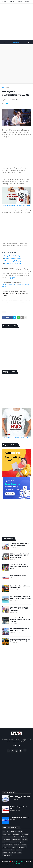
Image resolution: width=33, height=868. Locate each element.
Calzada (20, 831)
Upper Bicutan (6, 853)
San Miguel (5, 847)
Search (29, 42)
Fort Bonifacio (25, 834)
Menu (4, 42)
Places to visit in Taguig (12, 258)
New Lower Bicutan (7, 842)
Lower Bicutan (6, 839)
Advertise (28, 2)
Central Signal (16, 834)
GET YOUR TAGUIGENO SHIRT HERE (16, 205)
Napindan (25, 839)
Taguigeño (16, 42)
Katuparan (17, 837)
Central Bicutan (6, 834)
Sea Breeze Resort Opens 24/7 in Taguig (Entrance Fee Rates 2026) (20, 597)
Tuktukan (19, 850)
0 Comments (21, 100)
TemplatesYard (18, 862)
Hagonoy (5, 837)
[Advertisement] (16, 22)
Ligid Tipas (24, 837)
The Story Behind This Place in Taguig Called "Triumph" (19, 629)
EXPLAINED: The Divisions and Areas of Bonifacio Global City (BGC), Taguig (19, 609)
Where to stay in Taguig (12, 261)
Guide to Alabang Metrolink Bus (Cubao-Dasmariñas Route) (20, 640)
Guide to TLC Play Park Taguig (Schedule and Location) (19, 544)
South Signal (6, 850)
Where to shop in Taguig (13, 263)
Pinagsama (24, 845)
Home (4, 2)
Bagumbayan (6, 831)
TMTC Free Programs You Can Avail (19, 576)
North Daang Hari (19, 842)
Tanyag (13, 850)
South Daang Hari (22, 847)
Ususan (14, 853)
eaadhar (17, 863)
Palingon (17, 845)
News (8, 87)
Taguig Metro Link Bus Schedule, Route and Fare (20, 587)
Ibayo (11, 837)
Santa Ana (13, 847)
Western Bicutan (7, 855)
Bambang (14, 831)
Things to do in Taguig (12, 256)
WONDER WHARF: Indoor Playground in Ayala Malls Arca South (20, 566)
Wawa (19, 853)
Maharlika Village (16, 839)
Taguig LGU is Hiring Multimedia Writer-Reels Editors (20, 797)
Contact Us (19, 2)
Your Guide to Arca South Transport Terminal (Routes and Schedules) (20, 620)
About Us (11, 2)
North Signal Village (7, 845)
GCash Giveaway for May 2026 (20, 817)
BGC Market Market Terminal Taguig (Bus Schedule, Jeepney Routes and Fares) (19, 556)
